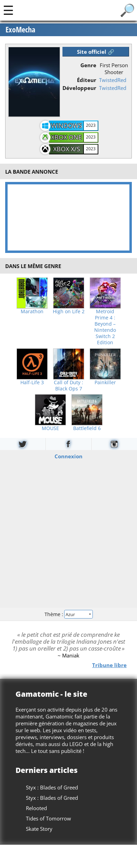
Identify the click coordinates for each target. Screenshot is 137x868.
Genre (88, 65)
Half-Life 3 (32, 382)
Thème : (68, 614)
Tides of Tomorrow (48, 818)
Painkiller (105, 382)
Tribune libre (109, 665)
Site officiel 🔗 (96, 52)
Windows (67, 125)
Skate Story (39, 829)
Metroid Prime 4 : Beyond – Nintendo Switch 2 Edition (105, 327)
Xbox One (66, 137)
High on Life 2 (69, 312)
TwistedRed (113, 80)
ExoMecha (20, 30)
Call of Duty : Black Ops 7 (68, 386)
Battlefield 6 (87, 428)
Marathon (32, 312)
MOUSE (50, 428)
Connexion (68, 456)
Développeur (79, 88)
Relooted (36, 808)
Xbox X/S (67, 149)
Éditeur (87, 80)
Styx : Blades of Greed (52, 787)
